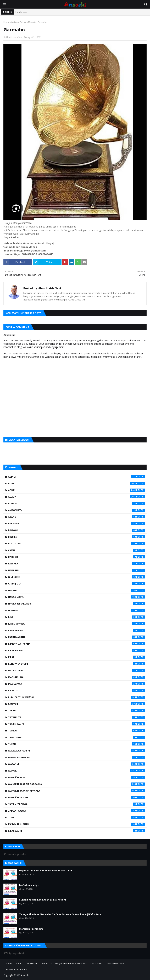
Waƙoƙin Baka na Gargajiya (76, 784)
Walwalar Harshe (76, 751)
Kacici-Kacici (76, 630)
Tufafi (76, 744)
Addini (76, 490)
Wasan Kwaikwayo (76, 757)
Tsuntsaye (76, 737)
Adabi (76, 483)
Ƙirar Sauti (76, 831)
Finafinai (76, 570)
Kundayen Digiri (76, 664)
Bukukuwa (76, 544)
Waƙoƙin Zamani (76, 797)
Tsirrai (76, 731)
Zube (76, 817)
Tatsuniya (76, 717)
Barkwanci (76, 523)
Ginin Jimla (76, 584)
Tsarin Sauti (76, 724)
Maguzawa (76, 684)
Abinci (76, 477)
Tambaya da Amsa (115, 964)
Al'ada (76, 497)
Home (6, 22)
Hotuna (76, 610)
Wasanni (76, 764)
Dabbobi (76, 557)
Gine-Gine (76, 577)
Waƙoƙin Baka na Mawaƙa (24, 22)
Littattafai (76, 670)
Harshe (76, 590)
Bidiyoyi (76, 530)
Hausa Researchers (76, 604)
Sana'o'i (76, 704)
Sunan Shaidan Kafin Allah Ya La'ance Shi (43, 900)
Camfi (76, 550)
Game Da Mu (31, 964)
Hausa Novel (76, 597)
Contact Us (46, 964)
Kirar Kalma (76, 650)
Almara (76, 503)
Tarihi (76, 711)
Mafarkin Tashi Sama (31, 929)
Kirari (76, 657)
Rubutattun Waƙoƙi (76, 697)
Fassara (76, 564)
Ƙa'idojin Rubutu (76, 824)
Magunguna (76, 677)
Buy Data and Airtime (16, 969)
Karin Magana (76, 637)
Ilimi (76, 617)
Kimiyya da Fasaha (76, 644)
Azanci (76, 517)
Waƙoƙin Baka (76, 777)
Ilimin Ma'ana (76, 624)
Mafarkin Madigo (29, 885)
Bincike (76, 537)
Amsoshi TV (76, 510)
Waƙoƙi (76, 771)
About (18, 964)
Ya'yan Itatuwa (76, 804)
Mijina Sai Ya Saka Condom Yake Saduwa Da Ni (46, 871)
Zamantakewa (76, 811)
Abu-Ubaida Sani (14, 37)
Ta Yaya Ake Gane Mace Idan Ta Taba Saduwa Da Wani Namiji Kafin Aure (60, 914)
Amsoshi (25, 975)
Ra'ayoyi (76, 691)
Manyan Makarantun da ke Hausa (71, 964)
